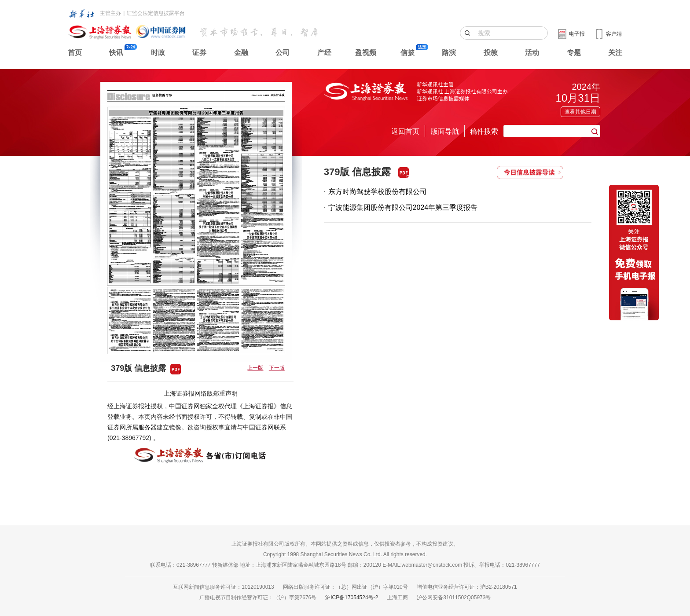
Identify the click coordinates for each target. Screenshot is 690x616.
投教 (491, 53)
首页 (75, 53)
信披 (407, 53)
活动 (532, 53)
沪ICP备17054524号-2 (352, 598)
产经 (324, 53)
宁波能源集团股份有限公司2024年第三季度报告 (403, 207)
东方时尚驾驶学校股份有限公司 (378, 192)
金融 (241, 53)
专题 (574, 53)
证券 (199, 53)
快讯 (116, 53)
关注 (615, 53)
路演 (449, 53)
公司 (283, 53)
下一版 (277, 368)
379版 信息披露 (358, 172)
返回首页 (405, 131)
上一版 (255, 368)
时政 (158, 53)
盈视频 (366, 53)
